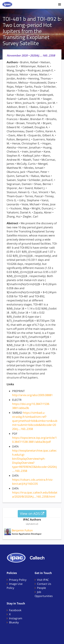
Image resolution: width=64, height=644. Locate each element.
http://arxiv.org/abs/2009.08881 (32, 395)
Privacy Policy (18, 580)
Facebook (15, 610)
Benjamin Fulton (22, 530)
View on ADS (32, 514)
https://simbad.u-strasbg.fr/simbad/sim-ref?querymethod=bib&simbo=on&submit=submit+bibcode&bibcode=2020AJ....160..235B (35, 421)
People (41, 588)
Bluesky (14, 622)
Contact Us (44, 584)
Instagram (16, 618)
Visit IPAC (43, 580)
